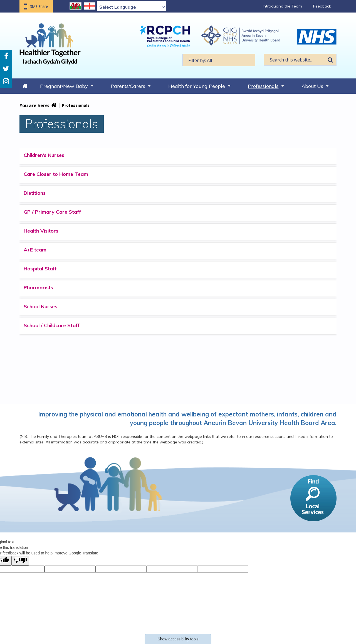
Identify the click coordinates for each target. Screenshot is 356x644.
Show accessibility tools (178, 639)
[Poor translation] (20, 561)
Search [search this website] (330, 60)
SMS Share (39, 7)
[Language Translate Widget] (131, 7)
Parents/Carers (128, 86)
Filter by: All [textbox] (200, 60)
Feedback (322, 6)
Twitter (6, 69)
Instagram (6, 81)
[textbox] (219, 60)
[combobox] (219, 60)
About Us (312, 86)
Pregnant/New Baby (64, 86)
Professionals (263, 86)
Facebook (6, 56)
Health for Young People (197, 86)
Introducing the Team (282, 6)
